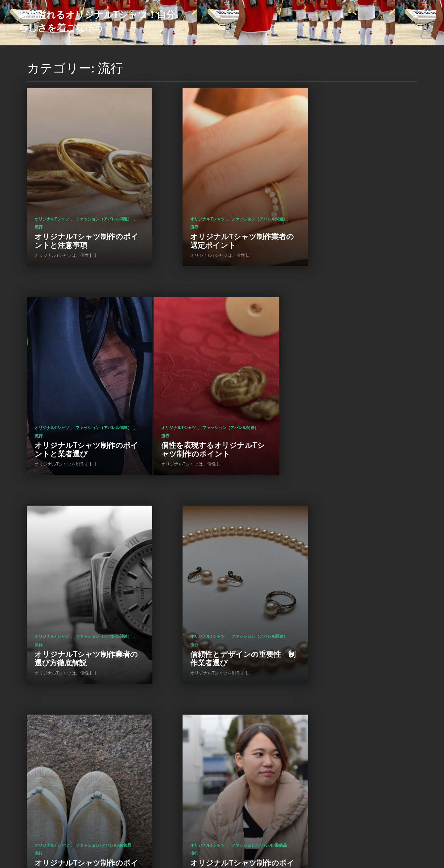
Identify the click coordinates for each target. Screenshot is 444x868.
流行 (101, 198)
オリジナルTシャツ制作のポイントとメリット (79, 752)
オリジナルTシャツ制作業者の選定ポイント (216, 212)
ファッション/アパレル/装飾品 (62, 550)
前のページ (180, 814)
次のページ (263, 814)
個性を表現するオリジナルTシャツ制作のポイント (79, 392)
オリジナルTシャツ (52, 190)
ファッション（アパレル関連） (63, 198)
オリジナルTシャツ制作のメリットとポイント (354, 572)
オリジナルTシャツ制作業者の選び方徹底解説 (216, 392)
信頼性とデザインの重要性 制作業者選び (352, 392)
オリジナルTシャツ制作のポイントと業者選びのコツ (79, 568)
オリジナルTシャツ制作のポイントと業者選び (354, 212)
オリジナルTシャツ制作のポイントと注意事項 (79, 212)
